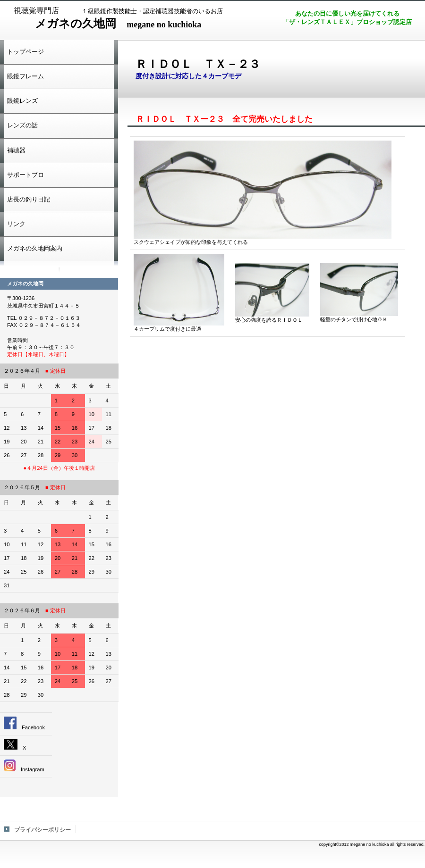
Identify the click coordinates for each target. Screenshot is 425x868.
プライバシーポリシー (42, 830)
